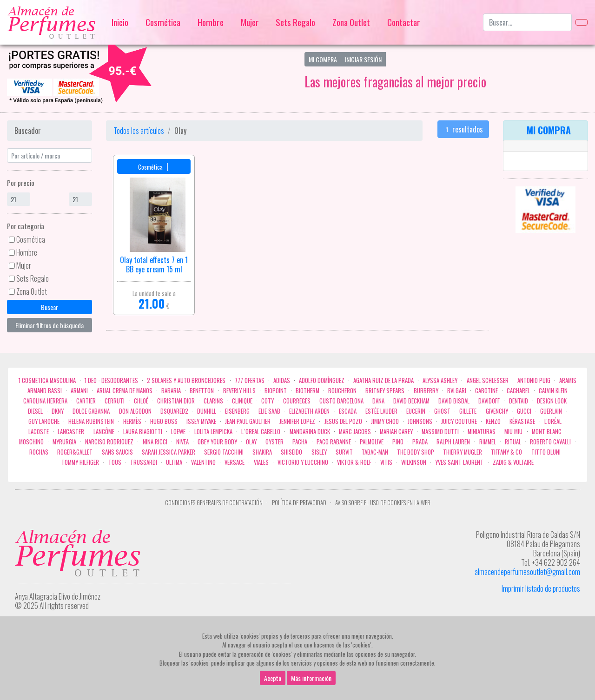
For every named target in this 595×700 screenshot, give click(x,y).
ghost (442, 411)
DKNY (58, 411)
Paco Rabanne (334, 442)
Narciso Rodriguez (109, 442)
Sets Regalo (295, 22)
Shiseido (291, 452)
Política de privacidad (299, 503)
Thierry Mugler (463, 452)
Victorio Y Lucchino (303, 462)
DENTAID (519, 401)
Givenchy (497, 411)
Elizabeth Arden (309, 411)
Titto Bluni (546, 452)
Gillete (468, 411)
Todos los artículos (139, 131)
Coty (268, 401)
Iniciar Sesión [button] (363, 59)
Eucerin (416, 411)
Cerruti (115, 401)
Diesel (35, 411)
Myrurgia (64, 442)
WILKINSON (414, 462)
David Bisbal (454, 401)
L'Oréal (553, 421)
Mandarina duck (310, 432)
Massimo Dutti (440, 432)
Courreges (297, 401)
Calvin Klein (553, 391)
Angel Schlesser (488, 380)
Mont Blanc (547, 432)
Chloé (141, 401)
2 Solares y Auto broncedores (186, 380)
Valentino (203, 462)
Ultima (174, 462)
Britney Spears (385, 391)
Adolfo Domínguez (322, 380)
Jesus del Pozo (343, 421)
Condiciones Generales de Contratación (214, 503)
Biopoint (276, 391)
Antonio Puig (534, 380)
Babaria (171, 391)
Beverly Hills (239, 391)
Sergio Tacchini (224, 452)
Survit (344, 452)
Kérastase (522, 421)
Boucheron (342, 391)
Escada (348, 411)
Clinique (242, 401)
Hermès (132, 421)
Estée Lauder (381, 411)
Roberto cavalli (550, 442)
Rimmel (488, 442)
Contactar (404, 22)
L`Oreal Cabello (261, 432)
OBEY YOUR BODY (217, 442)
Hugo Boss (164, 421)
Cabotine (486, 391)
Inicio (120, 22)
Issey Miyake (201, 421)
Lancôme (104, 432)
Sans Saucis (117, 452)
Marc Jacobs (355, 432)
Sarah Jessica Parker (169, 452)
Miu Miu (513, 432)
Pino (398, 442)
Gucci (524, 411)
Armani (79, 391)
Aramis (568, 380)
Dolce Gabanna (91, 411)
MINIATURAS (482, 432)
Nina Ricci (155, 442)
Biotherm (307, 391)
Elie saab (269, 411)
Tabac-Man (375, 452)
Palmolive (372, 442)
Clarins (213, 401)
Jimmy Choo (385, 421)
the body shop (416, 452)
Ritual (513, 442)
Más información (311, 678)
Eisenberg (237, 411)
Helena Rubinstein (91, 421)
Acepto (273, 678)
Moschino (31, 442)
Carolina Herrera (45, 401)
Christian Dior (176, 401)
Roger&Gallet (75, 452)
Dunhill (207, 411)
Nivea (182, 442)
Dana (378, 401)
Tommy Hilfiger (80, 462)
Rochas (39, 452)
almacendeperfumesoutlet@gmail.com (527, 572)
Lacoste (39, 432)
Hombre (211, 22)
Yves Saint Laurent (459, 462)
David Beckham (411, 401)
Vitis (386, 462)
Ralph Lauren (453, 442)
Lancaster (71, 432)
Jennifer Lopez (297, 421)
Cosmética (163, 22)
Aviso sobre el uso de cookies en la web (383, 503)
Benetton (202, 391)
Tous (115, 462)
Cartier (86, 401)
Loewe (178, 432)
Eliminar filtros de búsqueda (50, 325)
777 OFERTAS (250, 380)
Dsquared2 (174, 411)
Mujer (250, 22)
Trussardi (144, 462)
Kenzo (493, 421)
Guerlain (551, 411)
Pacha (300, 442)
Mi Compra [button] (323, 59)
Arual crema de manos (125, 391)
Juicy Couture (459, 421)
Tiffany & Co (506, 452)
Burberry (426, 391)
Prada (420, 442)
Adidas (282, 380)
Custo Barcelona (341, 401)
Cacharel (518, 391)
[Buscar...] (527, 22)
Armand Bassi (45, 391)
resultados (463, 129)
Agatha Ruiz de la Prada (383, 380)
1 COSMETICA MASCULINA (47, 380)
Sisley (319, 452)
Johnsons (420, 421)
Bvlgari (457, 391)
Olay (251, 442)
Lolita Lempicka (213, 432)
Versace (235, 462)
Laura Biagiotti (143, 432)
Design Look (552, 401)
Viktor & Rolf (354, 462)
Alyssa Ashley (440, 380)
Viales (261, 462)
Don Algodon (135, 411)
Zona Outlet (351, 22)
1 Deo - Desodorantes (111, 380)
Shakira (262, 452)
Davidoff (489, 401)
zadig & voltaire (513, 462)
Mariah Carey (396, 432)
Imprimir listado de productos (541, 588)
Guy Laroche (44, 421)
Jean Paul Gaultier (248, 421)
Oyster (274, 442)
